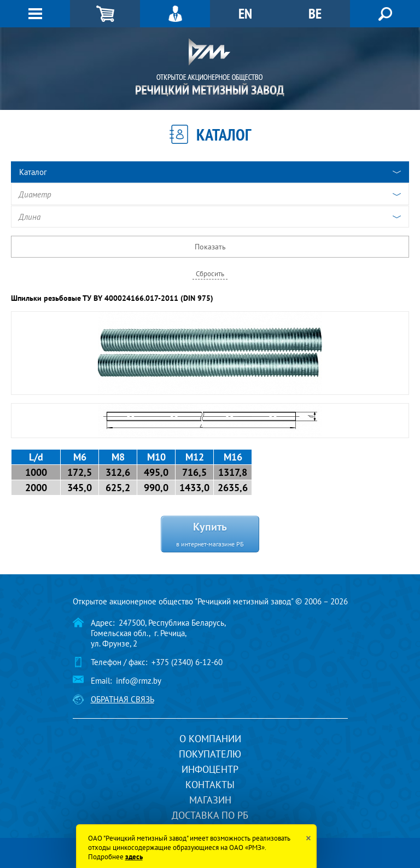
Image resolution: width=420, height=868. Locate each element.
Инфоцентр (210, 769)
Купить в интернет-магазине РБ (210, 534)
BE (315, 13)
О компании (210, 739)
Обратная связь (122, 699)
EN (245, 13)
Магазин (210, 800)
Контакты (210, 785)
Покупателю (210, 754)
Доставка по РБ (210, 815)
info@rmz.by (139, 681)
